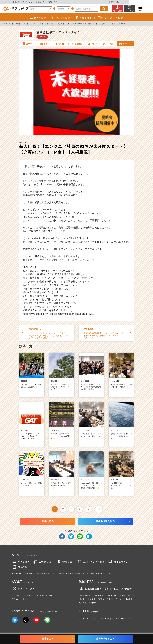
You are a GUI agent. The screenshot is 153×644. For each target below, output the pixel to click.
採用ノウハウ (112, 595)
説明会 (60, 44)
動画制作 (83, 603)
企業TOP (27, 44)
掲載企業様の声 (85, 595)
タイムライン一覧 (46, 24)
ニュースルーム (28, 595)
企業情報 (76, 44)
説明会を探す (43, 562)
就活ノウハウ (17, 573)
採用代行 (92, 603)
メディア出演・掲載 (44, 595)
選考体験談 (29, 573)
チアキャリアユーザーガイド (98, 573)
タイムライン (126, 44)
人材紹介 (101, 599)
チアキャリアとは (25, 589)
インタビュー (109, 44)
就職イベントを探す (91, 562)
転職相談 (69, 573)
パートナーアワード (124, 619)
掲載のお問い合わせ (118, 589)
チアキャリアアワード (88, 619)
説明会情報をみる (105, 521)
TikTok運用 (128, 599)
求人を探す (21, 562)
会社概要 (16, 595)
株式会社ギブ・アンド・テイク (24, 24)
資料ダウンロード (127, 595)
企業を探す (65, 562)
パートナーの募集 (107, 619)
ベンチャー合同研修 (87, 599)
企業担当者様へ (141, 2)
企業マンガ (80, 573)
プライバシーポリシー (21, 599)
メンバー (93, 44)
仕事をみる (48, 521)
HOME (5, 24)
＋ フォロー (42, 37)
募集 (44, 44)
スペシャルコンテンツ (45, 573)
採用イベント (99, 595)
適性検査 (20, 567)
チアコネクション (114, 599)
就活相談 (60, 573)
